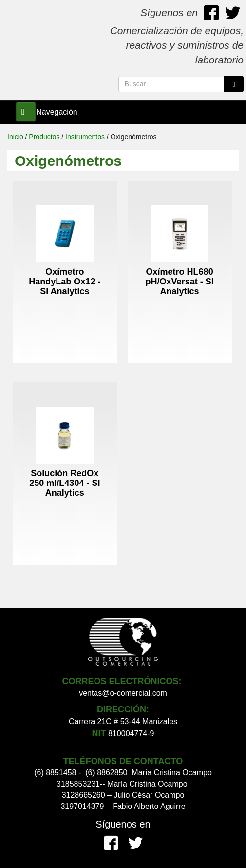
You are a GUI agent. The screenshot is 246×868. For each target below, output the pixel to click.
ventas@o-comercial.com (123, 693)
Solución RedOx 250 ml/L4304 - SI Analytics (65, 483)
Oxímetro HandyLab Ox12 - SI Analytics (65, 282)
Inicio (15, 137)
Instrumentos (85, 137)
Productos (44, 137)
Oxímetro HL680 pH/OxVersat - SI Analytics (180, 282)
